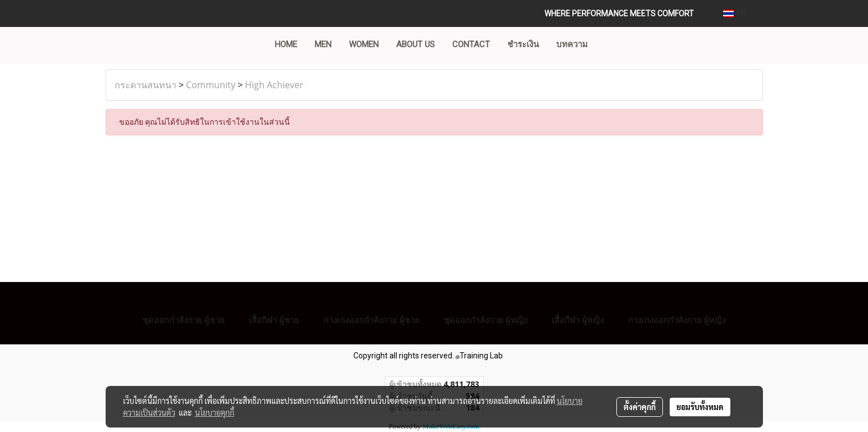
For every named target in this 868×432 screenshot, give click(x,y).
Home (286, 44)
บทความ (572, 44)
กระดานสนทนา (146, 85)
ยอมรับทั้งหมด (700, 407)
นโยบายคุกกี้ (215, 412)
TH (735, 13)
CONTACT (471, 44)
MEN (323, 44)
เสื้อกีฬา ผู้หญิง (578, 320)
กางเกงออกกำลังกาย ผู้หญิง (677, 320)
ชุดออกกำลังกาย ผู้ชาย (184, 320)
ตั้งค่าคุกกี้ (640, 407)
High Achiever (274, 85)
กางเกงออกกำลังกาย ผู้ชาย (372, 320)
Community (211, 85)
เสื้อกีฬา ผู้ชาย (274, 320)
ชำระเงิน (523, 44)
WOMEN (364, 44)
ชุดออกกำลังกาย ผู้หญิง (486, 320)
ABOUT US (415, 44)
